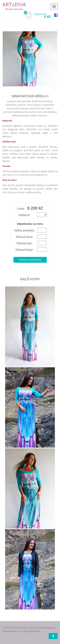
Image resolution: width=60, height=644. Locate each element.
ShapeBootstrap (11, 631)
